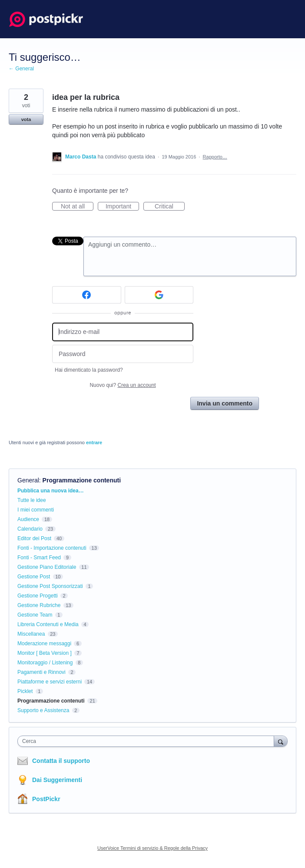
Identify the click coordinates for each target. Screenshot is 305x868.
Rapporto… (215, 157)
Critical (170, 207)
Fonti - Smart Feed (39, 558)
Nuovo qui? (123, 385)
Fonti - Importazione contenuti (52, 548)
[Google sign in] (159, 295)
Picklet (25, 691)
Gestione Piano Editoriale (47, 567)
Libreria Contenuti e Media (48, 624)
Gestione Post (34, 577)
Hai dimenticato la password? (89, 370)
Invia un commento (225, 403)
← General (21, 69)
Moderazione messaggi (44, 644)
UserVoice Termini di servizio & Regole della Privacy (152, 848)
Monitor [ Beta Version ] (45, 653)
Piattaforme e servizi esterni (50, 682)
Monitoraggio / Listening (45, 663)
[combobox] (148, 741)
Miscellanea (31, 634)
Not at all (77, 207)
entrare (94, 442)
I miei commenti (36, 510)
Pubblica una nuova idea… (51, 491)
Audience (28, 519)
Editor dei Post (34, 538)
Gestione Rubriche (39, 605)
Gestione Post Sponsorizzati (50, 586)
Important (122, 207)
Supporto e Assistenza (43, 710)
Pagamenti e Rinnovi (41, 672)
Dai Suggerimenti (57, 780)
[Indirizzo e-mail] (123, 332)
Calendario (30, 529)
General (28, 480)
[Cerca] (281, 741)
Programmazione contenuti (82, 480)
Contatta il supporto (61, 761)
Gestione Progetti (38, 596)
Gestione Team (35, 615)
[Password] (123, 354)
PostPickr (46, 799)
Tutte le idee (32, 500)
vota (26, 119)
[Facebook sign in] (87, 295)
